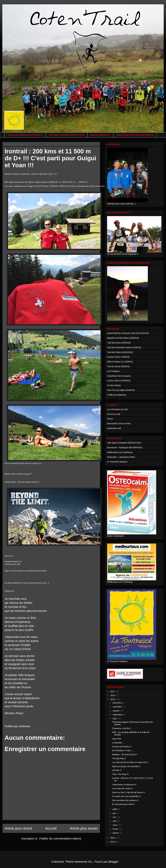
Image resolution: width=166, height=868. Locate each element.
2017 (113, 692)
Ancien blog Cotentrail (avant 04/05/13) (135, 135)
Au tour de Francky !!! (122, 747)
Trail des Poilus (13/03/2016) (120, 352)
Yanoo (110, 419)
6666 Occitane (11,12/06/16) (120, 362)
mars (115, 825)
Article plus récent (18, 828)
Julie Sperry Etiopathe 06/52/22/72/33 (124, 443)
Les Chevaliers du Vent (117, 409)
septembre (118, 715)
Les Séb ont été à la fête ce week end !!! (130, 762)
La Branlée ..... (119, 743)
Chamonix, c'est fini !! (122, 728)
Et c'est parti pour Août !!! (123, 804)
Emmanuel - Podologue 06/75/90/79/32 (125, 448)
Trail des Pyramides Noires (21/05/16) (124, 347)
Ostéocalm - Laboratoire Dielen (121, 457)
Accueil (51, 828)
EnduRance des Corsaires (119, 376)
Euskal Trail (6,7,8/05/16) (118, 357)
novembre (117, 707)
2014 (113, 838)
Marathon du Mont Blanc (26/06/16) (123, 338)
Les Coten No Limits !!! (122, 788)
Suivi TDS (117, 739)
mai (114, 817)
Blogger (113, 862)
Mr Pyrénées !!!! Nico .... (123, 750)
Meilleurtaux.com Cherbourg (120, 452)
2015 (113, 699)
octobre (116, 711)
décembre (117, 703)
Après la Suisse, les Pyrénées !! (126, 766)
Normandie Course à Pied (119, 424)
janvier (116, 833)
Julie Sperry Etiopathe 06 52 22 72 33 (67, 135)
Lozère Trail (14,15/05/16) (119, 381)
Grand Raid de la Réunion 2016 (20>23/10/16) (128, 333)
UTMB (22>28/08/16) (117, 395)
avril (115, 821)
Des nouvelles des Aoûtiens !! (125, 800)
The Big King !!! (119, 758)
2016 (113, 695)
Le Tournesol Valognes (117, 462)
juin (114, 813)
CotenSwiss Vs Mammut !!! (124, 785)
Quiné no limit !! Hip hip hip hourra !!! (129, 792)
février (116, 829)
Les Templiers (113, 371)
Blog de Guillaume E (100, 135)
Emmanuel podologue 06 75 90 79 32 (25, 135)
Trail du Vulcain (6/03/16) (118, 366)
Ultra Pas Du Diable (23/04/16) (121, 390)
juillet (115, 809)
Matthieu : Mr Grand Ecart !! (125, 755)
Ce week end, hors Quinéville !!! (126, 796)
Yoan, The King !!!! (120, 774)
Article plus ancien (84, 828)
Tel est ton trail (114, 414)
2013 (113, 842)
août (115, 719)
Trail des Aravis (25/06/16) (119, 343)
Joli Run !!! (117, 770)
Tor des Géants (114, 385)
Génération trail (114, 428)
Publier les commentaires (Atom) (60, 839)
